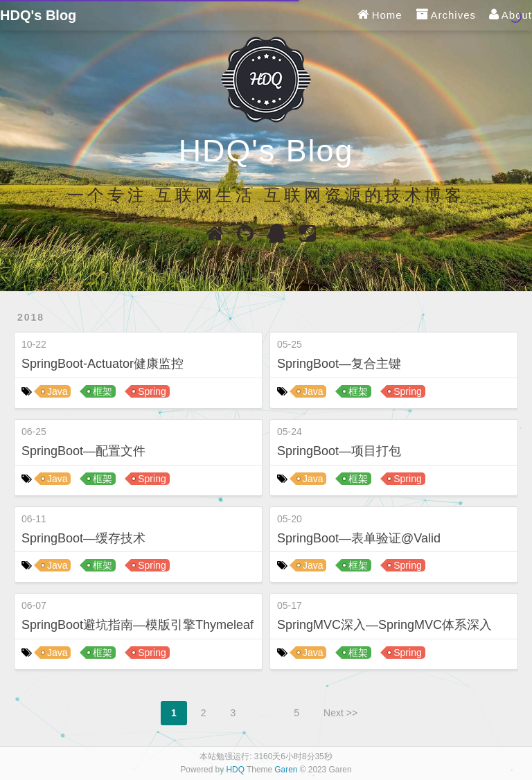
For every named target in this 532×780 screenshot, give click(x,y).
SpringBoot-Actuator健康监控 (103, 364)
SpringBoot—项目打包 (339, 451)
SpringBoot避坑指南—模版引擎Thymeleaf (138, 625)
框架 (103, 391)
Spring (152, 391)
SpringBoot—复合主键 (339, 364)
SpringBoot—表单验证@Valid (359, 538)
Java (57, 391)
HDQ (236, 770)
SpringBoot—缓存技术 (83, 538)
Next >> (340, 713)
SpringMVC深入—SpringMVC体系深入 (384, 625)
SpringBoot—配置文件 (83, 451)
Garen (286, 770)
